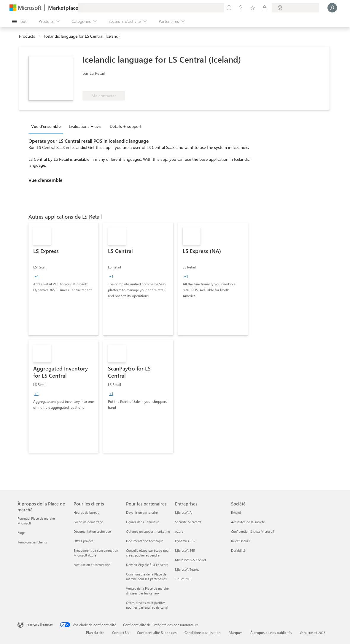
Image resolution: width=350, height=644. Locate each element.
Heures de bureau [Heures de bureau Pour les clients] (86, 512)
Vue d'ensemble (46, 126)
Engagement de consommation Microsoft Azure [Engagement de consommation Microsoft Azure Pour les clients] (96, 553)
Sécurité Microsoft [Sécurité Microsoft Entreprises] (188, 522)
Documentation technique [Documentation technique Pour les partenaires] (145, 541)
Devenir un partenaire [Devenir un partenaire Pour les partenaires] (142, 512)
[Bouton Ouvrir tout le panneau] (19, 21)
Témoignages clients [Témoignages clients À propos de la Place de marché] (32, 542)
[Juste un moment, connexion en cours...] (332, 8)
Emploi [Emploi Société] (236, 512)
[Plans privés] (265, 8)
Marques (236, 632)
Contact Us (121, 632)
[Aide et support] (241, 8)
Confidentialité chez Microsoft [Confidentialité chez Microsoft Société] (253, 531)
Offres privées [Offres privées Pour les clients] (83, 541)
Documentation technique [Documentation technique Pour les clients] (92, 531)
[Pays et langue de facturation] (295, 8)
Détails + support (126, 126)
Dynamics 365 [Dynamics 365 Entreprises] (185, 541)
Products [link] (27, 36)
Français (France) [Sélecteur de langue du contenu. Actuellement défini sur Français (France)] (40, 624)
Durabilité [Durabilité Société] (238, 550)
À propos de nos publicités (271, 632)
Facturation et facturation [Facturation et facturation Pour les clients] (92, 565)
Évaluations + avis (85, 126)
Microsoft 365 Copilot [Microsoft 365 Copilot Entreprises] (191, 560)
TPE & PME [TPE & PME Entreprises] (183, 579)
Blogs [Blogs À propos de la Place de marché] (21, 533)
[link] (63, 279)
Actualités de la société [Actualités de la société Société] (248, 522)
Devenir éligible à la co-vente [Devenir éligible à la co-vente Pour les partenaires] (147, 565)
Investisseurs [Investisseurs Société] (240, 541)
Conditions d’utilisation (203, 632)
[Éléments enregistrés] (253, 8)
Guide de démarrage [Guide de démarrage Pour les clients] (88, 522)
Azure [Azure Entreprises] (179, 531)
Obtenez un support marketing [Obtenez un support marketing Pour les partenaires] (148, 531)
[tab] (47, 126)
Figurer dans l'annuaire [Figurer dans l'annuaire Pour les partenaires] (143, 522)
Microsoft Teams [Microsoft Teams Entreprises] (187, 569)
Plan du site (95, 632)
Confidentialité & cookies (157, 632)
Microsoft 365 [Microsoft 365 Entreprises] (185, 550)
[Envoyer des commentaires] (229, 8)
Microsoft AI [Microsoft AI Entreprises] (184, 512)
